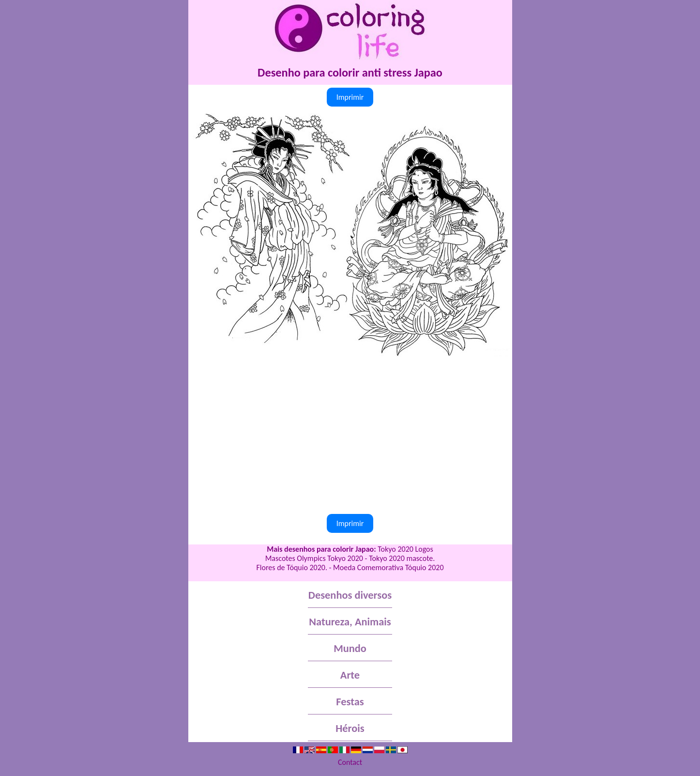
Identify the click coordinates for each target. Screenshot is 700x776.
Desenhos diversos (350, 595)
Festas (350, 702)
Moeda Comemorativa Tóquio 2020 (388, 567)
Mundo (350, 648)
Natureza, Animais (350, 622)
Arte (350, 675)
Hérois (350, 728)
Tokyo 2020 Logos (405, 549)
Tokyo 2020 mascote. (402, 558)
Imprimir (350, 97)
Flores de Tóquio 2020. (291, 567)
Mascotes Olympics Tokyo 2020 (314, 558)
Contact (350, 762)
